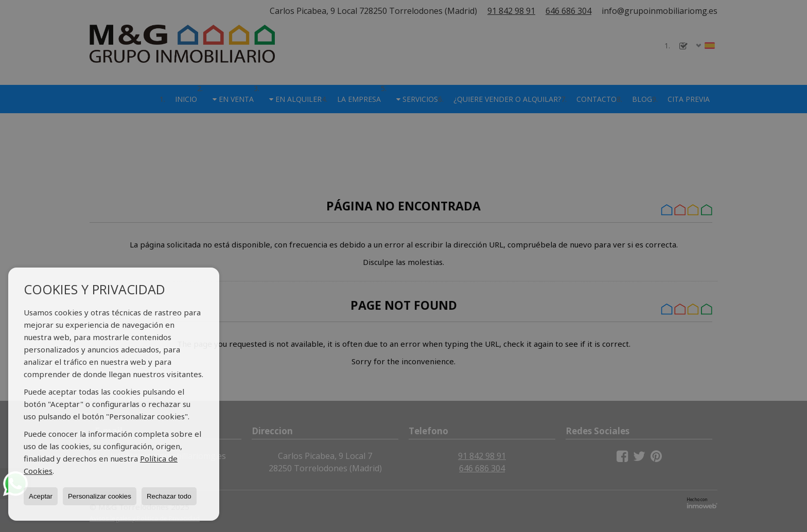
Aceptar (41, 496)
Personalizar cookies (100, 496)
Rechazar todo (169, 496)
